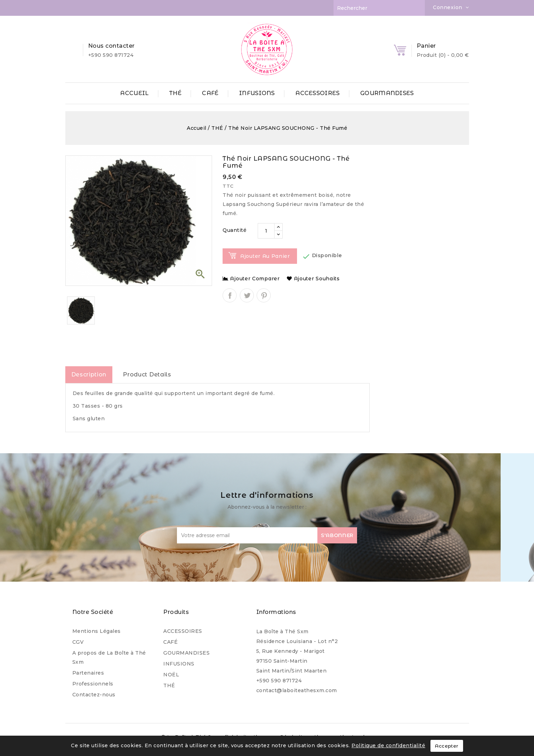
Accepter (447, 746)
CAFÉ (210, 93)
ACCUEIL (134, 93)
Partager (230, 295)
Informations (276, 612)
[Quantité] (266, 231)
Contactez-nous (94, 695)
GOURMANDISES (387, 93)
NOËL (171, 675)
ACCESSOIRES (317, 93)
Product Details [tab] (147, 374)
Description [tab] (89, 374)
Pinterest (264, 295)
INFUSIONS (257, 93)
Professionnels (93, 684)
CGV (78, 642)
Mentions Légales (97, 631)
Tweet (247, 295)
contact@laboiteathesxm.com (297, 690)
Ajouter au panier (265, 256)
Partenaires (88, 673)
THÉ (175, 93)
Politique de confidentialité (388, 745)
